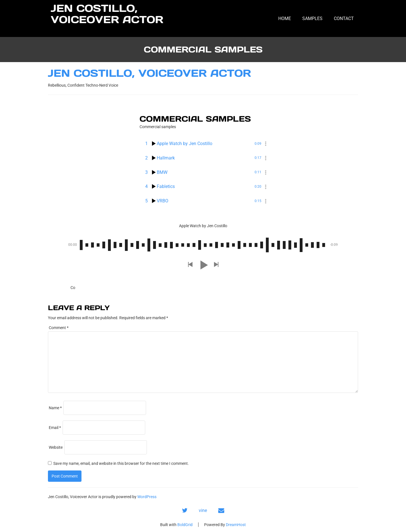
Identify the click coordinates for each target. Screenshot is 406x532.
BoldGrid (185, 525)
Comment (59, 328)
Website (56, 447)
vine (203, 510)
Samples (312, 18)
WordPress (147, 497)
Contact (344, 18)
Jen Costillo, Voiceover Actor (107, 14)
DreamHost (236, 525)
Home (285, 18)
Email (55, 428)
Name (55, 408)
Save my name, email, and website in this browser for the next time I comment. (121, 463)
